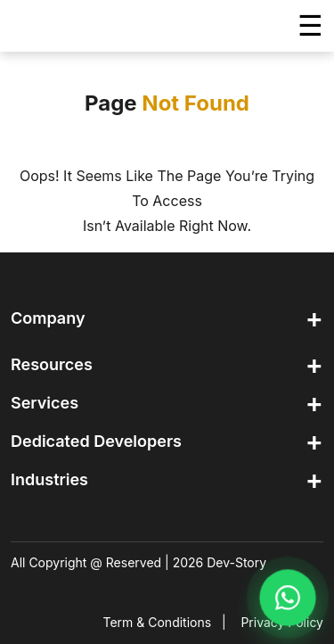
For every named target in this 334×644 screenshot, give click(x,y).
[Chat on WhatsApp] (287, 597)
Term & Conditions (158, 622)
